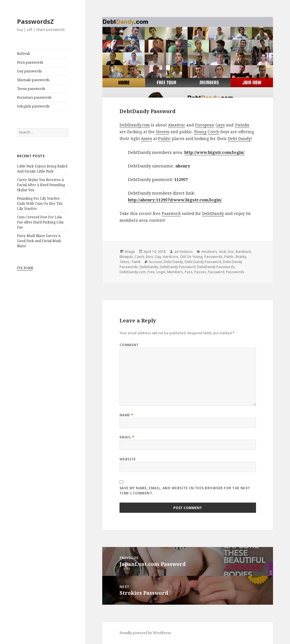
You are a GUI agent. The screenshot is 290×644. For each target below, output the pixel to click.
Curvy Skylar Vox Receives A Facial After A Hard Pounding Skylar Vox (41, 185)
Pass (189, 272)
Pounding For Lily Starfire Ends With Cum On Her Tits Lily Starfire (40, 203)
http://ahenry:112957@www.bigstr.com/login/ (175, 200)
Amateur (177, 125)
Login (161, 272)
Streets (163, 132)
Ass (231, 252)
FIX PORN (25, 268)
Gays (220, 125)
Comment (129, 345)
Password (171, 213)
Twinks (242, 125)
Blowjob (126, 257)
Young (200, 132)
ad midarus (184, 252)
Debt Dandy (239, 138)
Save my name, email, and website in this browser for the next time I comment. (185, 491)
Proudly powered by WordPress (145, 633)
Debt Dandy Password (203, 262)
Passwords (213, 257)
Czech (213, 132)
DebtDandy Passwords (216, 267)
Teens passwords (31, 89)
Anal (222, 252)
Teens (124, 262)
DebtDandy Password (178, 267)
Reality (241, 257)
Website (128, 459)
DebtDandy (213, 213)
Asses (147, 138)
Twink (136, 262)
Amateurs (209, 252)
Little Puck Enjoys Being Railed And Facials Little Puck (42, 169)
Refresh (24, 54)
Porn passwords (30, 62)
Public (164, 138)
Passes (200, 272)
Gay (158, 257)
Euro (150, 257)
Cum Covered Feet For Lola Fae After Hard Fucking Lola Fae (40, 222)
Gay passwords (29, 71)
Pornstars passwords (34, 97)
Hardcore (170, 257)
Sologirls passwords (33, 106)
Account (155, 262)
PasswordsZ (35, 21)
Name (126, 415)
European (205, 125)
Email (127, 437)
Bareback (243, 252)
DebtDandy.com (135, 125)
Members (175, 272)
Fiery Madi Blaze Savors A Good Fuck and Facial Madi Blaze (39, 241)
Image (130, 252)
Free (151, 272)
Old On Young (191, 257)
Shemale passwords (33, 80)
